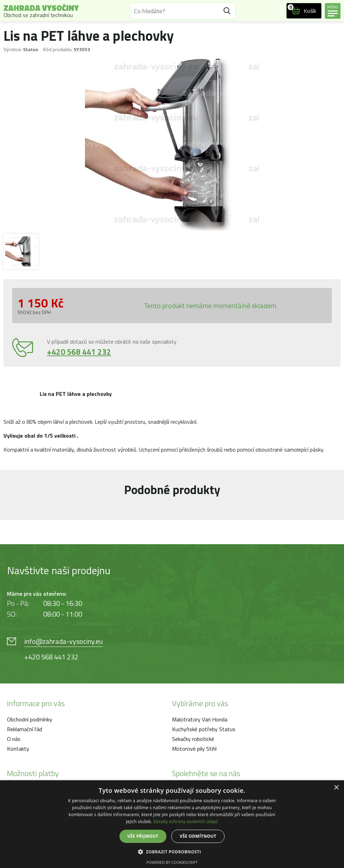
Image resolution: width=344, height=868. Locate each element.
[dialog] (172, 824)
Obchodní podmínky (30, 719)
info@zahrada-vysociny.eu (64, 641)
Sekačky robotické (193, 739)
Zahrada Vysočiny (41, 11)
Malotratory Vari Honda (200, 719)
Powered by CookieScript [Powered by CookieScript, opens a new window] (172, 862)
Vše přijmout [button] (143, 836)
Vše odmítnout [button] (198, 836)
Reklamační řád (25, 729)
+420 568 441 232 (79, 352)
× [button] (336, 788)
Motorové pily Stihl (194, 749)
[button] (172, 851)
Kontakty (18, 749)
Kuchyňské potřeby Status (204, 729)
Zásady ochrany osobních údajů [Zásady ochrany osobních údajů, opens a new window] (186, 822)
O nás (14, 739)
